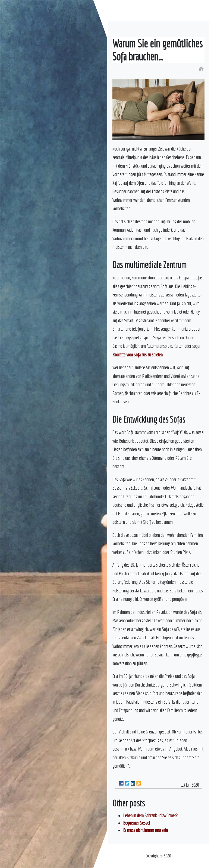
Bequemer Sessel (137, 823)
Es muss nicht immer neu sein (146, 830)
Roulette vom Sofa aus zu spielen (138, 355)
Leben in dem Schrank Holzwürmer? (150, 816)
